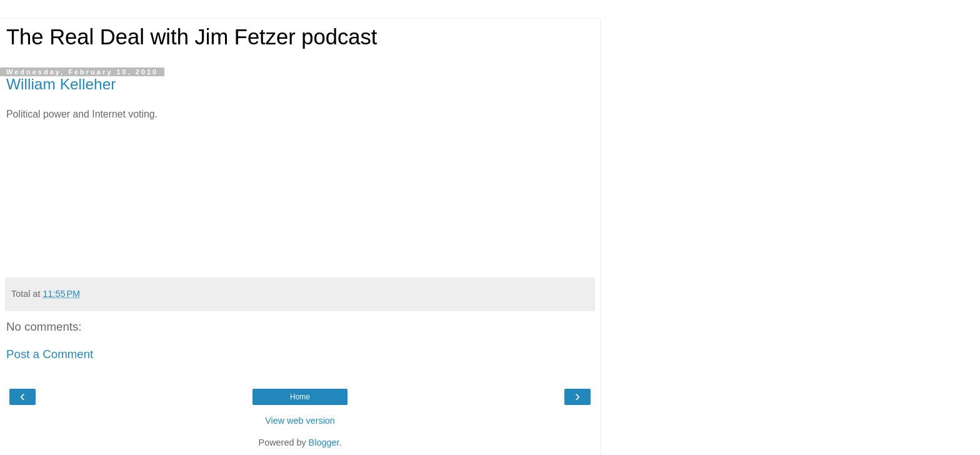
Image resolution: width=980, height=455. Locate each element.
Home (300, 397)
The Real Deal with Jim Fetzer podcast (192, 37)
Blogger (324, 442)
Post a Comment (50, 354)
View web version (300, 421)
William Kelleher (61, 84)
